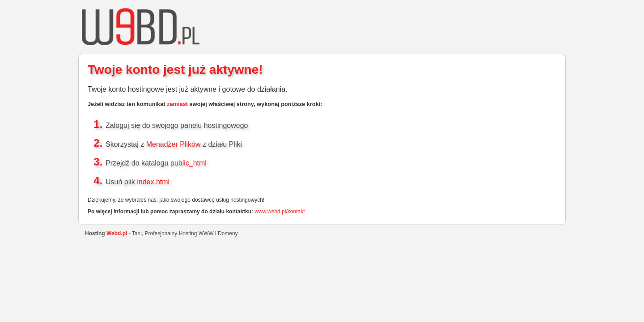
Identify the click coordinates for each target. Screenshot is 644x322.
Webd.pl (117, 233)
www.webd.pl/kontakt (280, 212)
